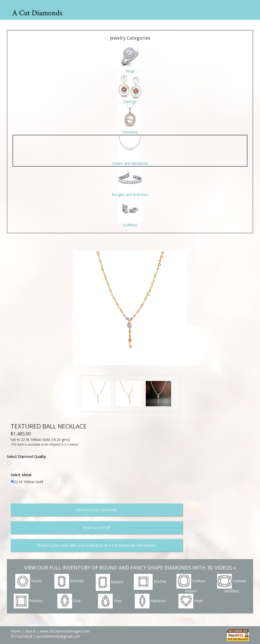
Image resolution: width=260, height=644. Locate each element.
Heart (191, 601)
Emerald (69, 581)
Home (16, 631)
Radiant (110, 582)
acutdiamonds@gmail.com (58, 636)
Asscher (150, 582)
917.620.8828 (22, 636)
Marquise (150, 601)
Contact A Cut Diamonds (97, 510)
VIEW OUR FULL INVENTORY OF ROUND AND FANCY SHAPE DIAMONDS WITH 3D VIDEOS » (130, 568)
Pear (110, 601)
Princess (28, 601)
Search (30, 631)
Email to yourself (97, 527)
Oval (69, 601)
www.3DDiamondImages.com (65, 631)
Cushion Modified (232, 584)
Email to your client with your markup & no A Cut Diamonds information (97, 545)
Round (28, 581)
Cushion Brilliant (191, 584)
